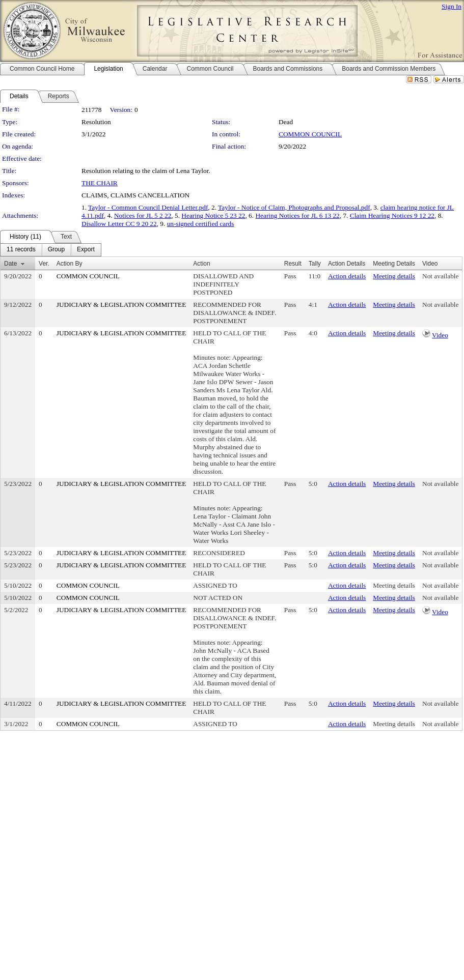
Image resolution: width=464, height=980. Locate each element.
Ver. (44, 264)
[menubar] (51, 250)
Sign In (452, 6)
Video (440, 335)
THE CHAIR (100, 183)
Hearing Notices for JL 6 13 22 (297, 215)
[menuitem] (21, 250)
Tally (315, 264)
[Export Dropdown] (86, 250)
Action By (70, 264)
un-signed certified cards (201, 224)
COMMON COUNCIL (310, 134)
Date (10, 264)
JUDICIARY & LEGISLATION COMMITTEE (121, 305)
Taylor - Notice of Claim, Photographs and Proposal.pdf (294, 207)
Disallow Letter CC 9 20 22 (119, 224)
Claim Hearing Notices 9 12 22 (392, 215)
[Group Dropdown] (56, 250)
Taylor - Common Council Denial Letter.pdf (148, 207)
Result (293, 264)
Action (201, 264)
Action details (347, 276)
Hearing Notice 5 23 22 (213, 215)
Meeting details (394, 276)
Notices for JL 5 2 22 (143, 215)
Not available (440, 276)
